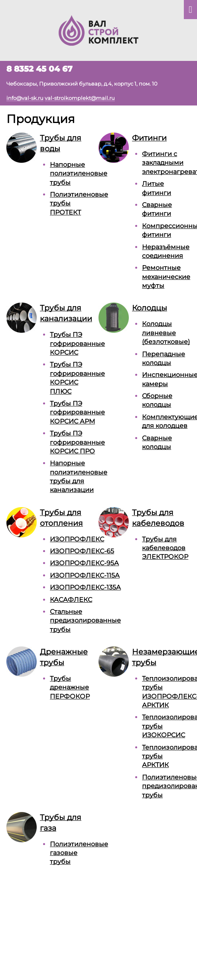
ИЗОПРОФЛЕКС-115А (85, 575)
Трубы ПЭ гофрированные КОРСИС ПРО (77, 442)
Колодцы (150, 308)
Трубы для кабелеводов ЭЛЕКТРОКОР (165, 548)
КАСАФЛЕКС (71, 600)
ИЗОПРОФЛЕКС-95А (84, 563)
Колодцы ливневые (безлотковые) (166, 333)
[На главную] (98, 30)
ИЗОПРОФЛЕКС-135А (85, 587)
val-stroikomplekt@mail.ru (80, 98)
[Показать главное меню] (190, 10)
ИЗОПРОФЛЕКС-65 (82, 551)
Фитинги (149, 138)
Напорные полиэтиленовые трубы (79, 174)
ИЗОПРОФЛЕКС (77, 539)
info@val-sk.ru (25, 98)
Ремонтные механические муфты (166, 277)
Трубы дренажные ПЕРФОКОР (70, 687)
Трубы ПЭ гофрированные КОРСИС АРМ (77, 412)
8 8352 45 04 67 (39, 69)
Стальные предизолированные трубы (85, 621)
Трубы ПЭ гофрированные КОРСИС (77, 344)
